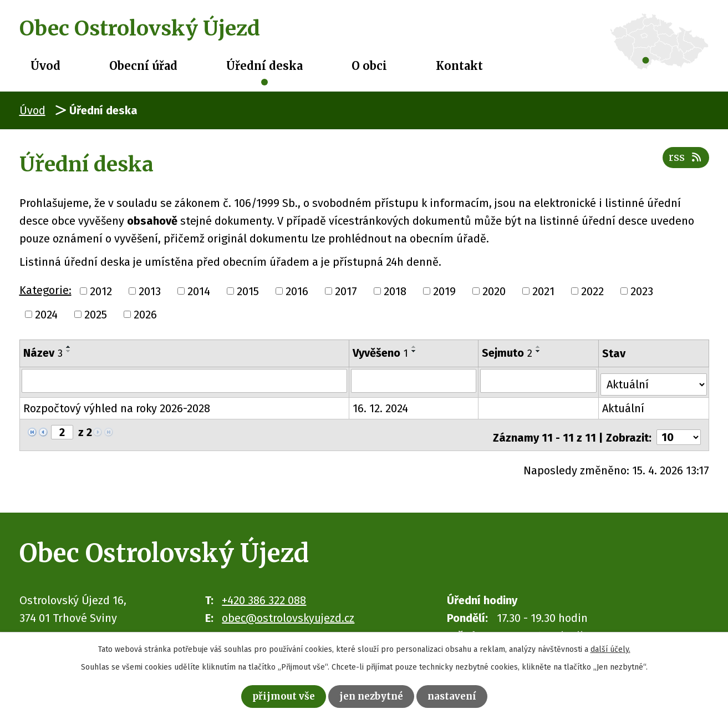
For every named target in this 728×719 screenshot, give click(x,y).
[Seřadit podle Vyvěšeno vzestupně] (415, 347)
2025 (96, 315)
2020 (494, 291)
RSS (684, 163)
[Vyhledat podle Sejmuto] (540, 381)
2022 (592, 291)
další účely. (610, 647)
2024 (46, 315)
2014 (199, 291)
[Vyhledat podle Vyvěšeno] (414, 381)
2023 (642, 291)
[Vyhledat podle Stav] (655, 379)
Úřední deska (264, 66)
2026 (145, 315)
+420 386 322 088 (264, 592)
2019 (444, 291)
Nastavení (462, 695)
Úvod (45, 66)
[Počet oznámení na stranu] (679, 429)
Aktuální (625, 405)
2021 (543, 291)
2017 (346, 291)
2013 (150, 291)
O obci (369, 66)
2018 (395, 291)
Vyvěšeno (381, 353)
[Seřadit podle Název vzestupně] (69, 347)
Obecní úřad (143, 66)
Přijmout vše (274, 695)
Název (43, 353)
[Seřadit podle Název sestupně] (69, 351)
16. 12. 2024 (381, 405)
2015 (248, 291)
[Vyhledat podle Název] (185, 381)
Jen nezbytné (372, 695)
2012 (101, 291)
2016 (297, 291)
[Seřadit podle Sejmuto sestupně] (539, 351)
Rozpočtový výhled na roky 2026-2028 (117, 405)
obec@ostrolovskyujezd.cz (288, 610)
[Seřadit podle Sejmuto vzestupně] (539, 347)
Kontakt (459, 66)
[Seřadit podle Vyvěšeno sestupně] (415, 351)
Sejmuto (508, 353)
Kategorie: (45, 290)
